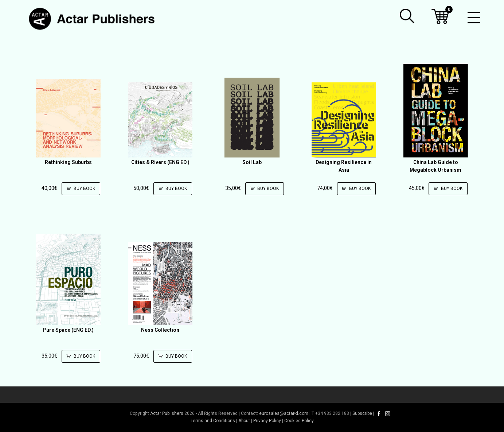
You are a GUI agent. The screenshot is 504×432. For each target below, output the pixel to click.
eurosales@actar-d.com (284, 413)
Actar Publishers (167, 413)
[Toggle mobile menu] (474, 18)
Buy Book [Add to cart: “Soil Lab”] (263, 188)
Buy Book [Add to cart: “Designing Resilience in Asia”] (355, 188)
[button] (407, 16)
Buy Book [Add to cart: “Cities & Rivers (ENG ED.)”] (171, 188)
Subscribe (362, 413)
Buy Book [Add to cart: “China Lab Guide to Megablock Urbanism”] (447, 188)
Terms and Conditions (213, 421)
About (244, 421)
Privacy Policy (267, 421)
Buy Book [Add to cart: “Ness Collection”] (171, 356)
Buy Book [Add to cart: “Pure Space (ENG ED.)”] (79, 356)
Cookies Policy (299, 421)
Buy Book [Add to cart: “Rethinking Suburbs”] (79, 188)
